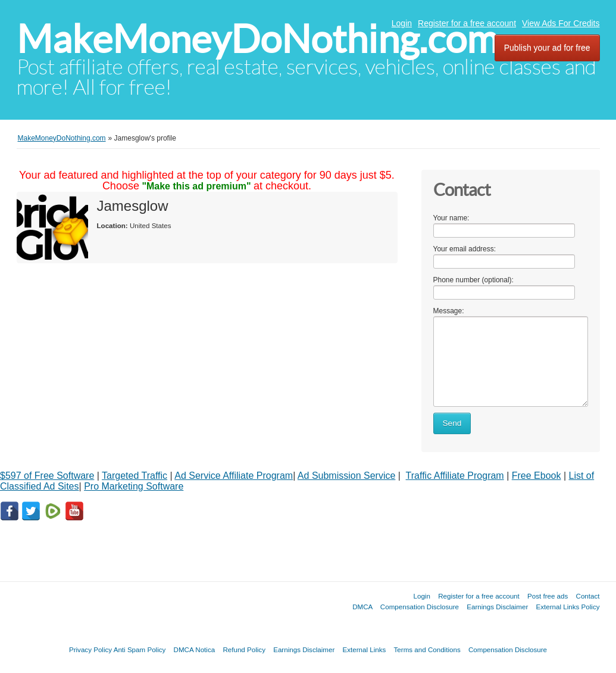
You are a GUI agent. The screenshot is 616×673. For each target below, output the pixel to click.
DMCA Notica (195, 649)
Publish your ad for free (547, 48)
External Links (365, 649)
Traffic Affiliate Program (455, 476)
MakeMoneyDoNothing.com (257, 39)
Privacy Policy (90, 649)
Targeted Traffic (135, 476)
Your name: (451, 218)
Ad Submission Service (347, 476)
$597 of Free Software (47, 476)
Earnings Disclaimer (497, 607)
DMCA (362, 607)
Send (452, 423)
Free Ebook (537, 476)
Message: (449, 311)
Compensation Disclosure (420, 607)
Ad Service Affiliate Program (234, 476)
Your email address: (465, 249)
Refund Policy (244, 649)
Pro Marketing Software (134, 486)
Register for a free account (467, 23)
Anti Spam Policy (140, 649)
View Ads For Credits (561, 23)
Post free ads (548, 596)
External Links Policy (568, 607)
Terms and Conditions (427, 649)
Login (402, 23)
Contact (588, 596)
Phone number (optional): (473, 280)
